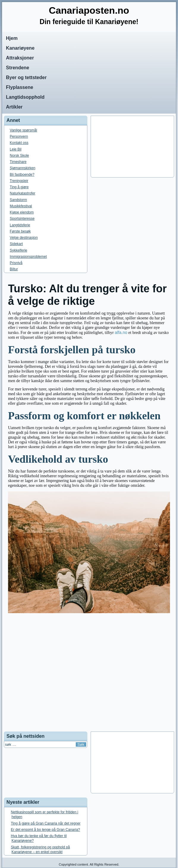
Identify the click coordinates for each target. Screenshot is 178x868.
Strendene (18, 68)
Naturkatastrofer (23, 193)
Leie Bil (16, 149)
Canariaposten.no (89, 10)
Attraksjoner (20, 58)
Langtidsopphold (25, 97)
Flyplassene (20, 87)
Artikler (14, 107)
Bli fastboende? (22, 175)
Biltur (14, 269)
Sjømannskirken (23, 168)
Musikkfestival (21, 206)
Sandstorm (18, 200)
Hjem (12, 38)
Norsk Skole (19, 156)
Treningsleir (19, 181)
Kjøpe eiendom (22, 212)
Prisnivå (16, 263)
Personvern (19, 136)
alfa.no (121, 332)
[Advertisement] (133, 147)
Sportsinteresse (22, 219)
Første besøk (20, 231)
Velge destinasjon (24, 238)
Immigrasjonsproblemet (28, 257)
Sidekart (16, 244)
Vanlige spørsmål (23, 130)
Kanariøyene (20, 48)
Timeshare (18, 162)
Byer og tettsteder (26, 77)
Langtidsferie (20, 225)
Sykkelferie (19, 250)
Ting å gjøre (19, 187)
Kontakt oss (19, 143)
